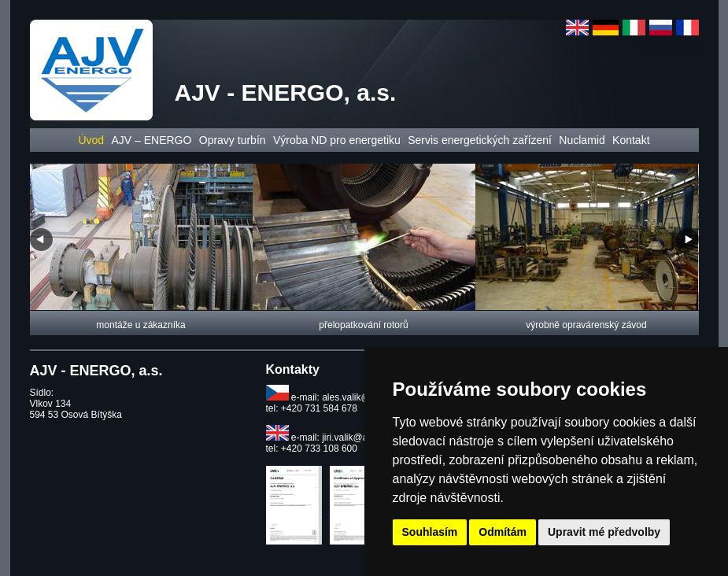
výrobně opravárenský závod (586, 325)
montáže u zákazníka (140, 325)
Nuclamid (582, 140)
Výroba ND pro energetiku (337, 140)
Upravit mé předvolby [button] (604, 532)
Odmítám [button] (503, 532)
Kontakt (631, 140)
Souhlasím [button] (430, 532)
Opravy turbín (233, 140)
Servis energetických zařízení (480, 140)
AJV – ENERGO (151, 140)
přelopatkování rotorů (363, 325)
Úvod (91, 140)
